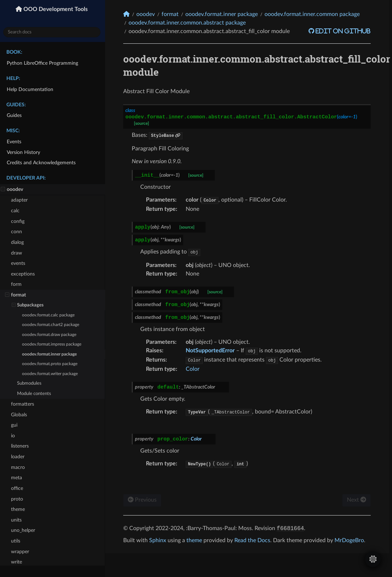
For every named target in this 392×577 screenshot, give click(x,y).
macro (19, 467)
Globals (20, 415)
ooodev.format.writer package (51, 373)
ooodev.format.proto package (51, 364)
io (14, 436)
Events (15, 142)
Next (358, 500)
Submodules (31, 383)
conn (18, 232)
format (17, 295)
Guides (16, 115)
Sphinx (159, 540)
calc (17, 211)
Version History (25, 152)
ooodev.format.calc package (50, 315)
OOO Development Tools (57, 9)
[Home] (128, 14)
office (18, 488)
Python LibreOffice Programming (44, 63)
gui (16, 425)
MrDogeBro (351, 540)
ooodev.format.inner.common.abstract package (189, 23)
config (19, 221)
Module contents (36, 394)
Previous (144, 500)
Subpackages (29, 305)
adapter (21, 200)
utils (17, 541)
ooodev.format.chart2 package (52, 325)
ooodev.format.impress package (53, 344)
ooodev (13, 189)
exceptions (24, 274)
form (18, 284)
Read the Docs (254, 540)
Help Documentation (31, 89)
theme (19, 509)
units (18, 520)
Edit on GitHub (344, 31)
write (18, 562)
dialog (19, 242)
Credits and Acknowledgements (43, 163)
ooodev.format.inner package (51, 354)
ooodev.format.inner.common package (314, 14)
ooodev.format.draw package (51, 335)
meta (18, 478)
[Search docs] (53, 32)
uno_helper (24, 530)
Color (194, 369)
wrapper (21, 552)
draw (18, 253)
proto (18, 499)
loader (19, 457)
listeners (21, 446)
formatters (24, 404)
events (20, 263)
